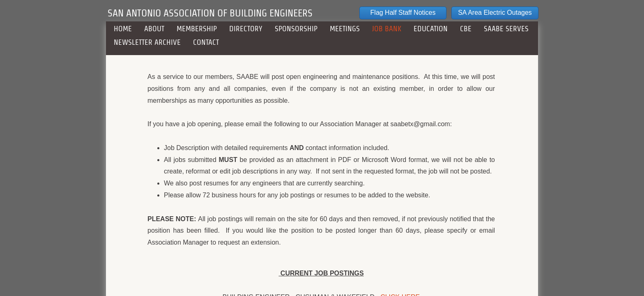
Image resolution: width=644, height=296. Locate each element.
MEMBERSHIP (197, 29)
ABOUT (154, 29)
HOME (123, 29)
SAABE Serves (506, 29)
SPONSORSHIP (296, 29)
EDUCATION (431, 29)
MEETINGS (345, 29)
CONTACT (206, 42)
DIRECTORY (246, 29)
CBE (466, 29)
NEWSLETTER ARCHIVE (147, 42)
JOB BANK (387, 29)
